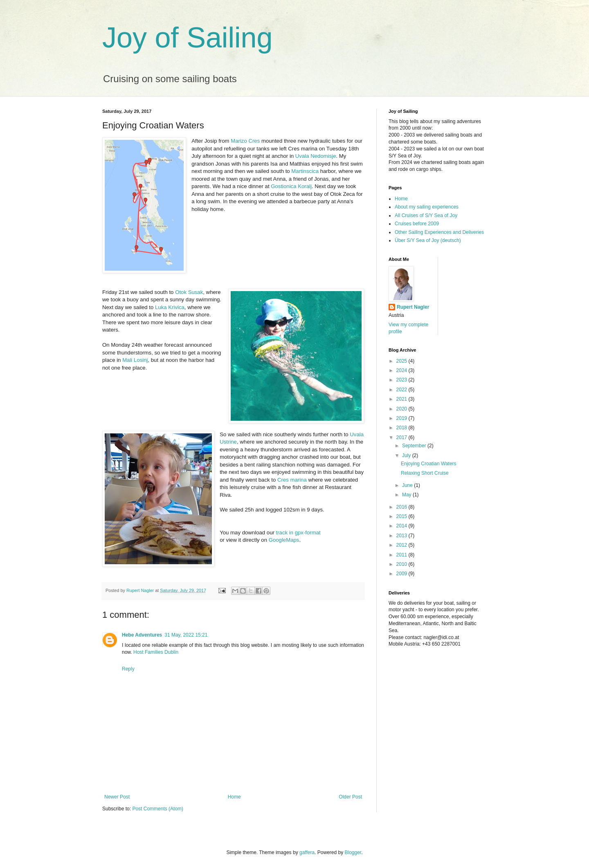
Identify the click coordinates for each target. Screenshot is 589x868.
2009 (402, 574)
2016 (402, 507)
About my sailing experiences (427, 207)
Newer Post (117, 797)
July (407, 455)
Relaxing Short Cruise (425, 473)
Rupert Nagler (413, 307)
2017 (402, 437)
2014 (402, 526)
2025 (402, 361)
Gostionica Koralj (291, 186)
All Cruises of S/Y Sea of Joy (426, 215)
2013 (402, 536)
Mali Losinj (135, 360)
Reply (128, 669)
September (415, 446)
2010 (402, 564)
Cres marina (292, 480)
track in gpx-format (298, 533)
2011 (402, 555)
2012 (402, 545)
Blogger (353, 852)
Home (234, 797)
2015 (402, 516)
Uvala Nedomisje (316, 156)
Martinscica (305, 171)
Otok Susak (189, 292)
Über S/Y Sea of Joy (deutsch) (428, 240)
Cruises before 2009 (417, 224)
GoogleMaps (284, 540)
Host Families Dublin (156, 652)
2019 (402, 418)
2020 (402, 409)
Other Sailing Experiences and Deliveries (439, 232)
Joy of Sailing (187, 38)
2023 (402, 380)
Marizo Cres (245, 141)
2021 (402, 399)
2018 (402, 428)
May (407, 495)
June (408, 485)
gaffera (307, 852)
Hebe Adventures (142, 635)
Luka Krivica (170, 307)
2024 (402, 370)
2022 (402, 390)
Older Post (350, 797)
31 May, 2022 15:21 (186, 635)
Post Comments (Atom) (158, 809)
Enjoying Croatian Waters (429, 464)
